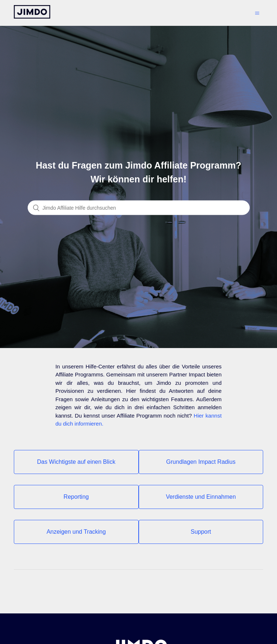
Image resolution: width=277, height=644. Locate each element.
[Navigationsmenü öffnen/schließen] (257, 13)
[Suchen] (139, 208)
